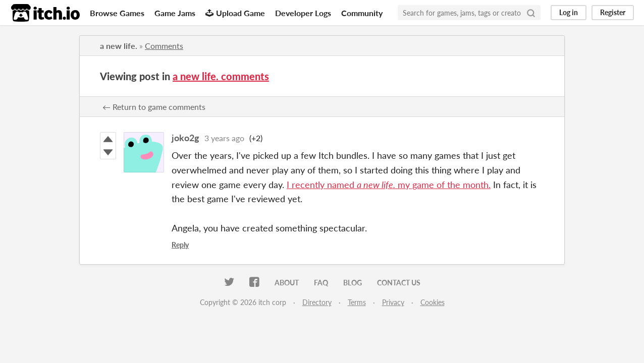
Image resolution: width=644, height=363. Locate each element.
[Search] (531, 13)
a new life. (119, 46)
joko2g (185, 138)
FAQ (321, 283)
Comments (164, 46)
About (287, 283)
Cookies (433, 302)
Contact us (399, 283)
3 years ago (224, 138)
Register (613, 12)
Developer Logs (303, 13)
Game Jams (175, 13)
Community (362, 13)
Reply (180, 245)
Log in (569, 12)
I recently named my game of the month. (389, 185)
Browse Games (117, 13)
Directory (317, 302)
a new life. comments (221, 76)
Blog (353, 283)
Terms (357, 302)
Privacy (393, 302)
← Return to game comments (154, 107)
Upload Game (235, 13)
